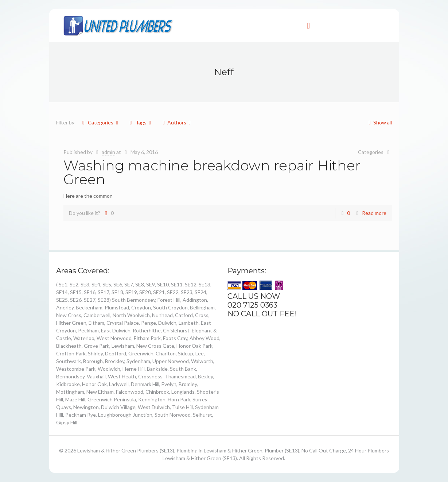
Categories (100, 122)
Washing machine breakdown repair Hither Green (212, 172)
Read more (374, 213)
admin (108, 152)
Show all (379, 122)
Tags (140, 122)
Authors (177, 122)
